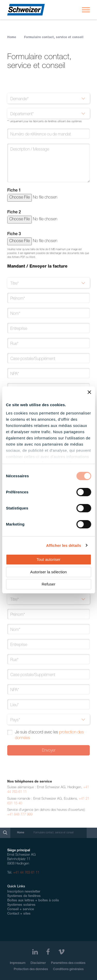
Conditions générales (68, 969)
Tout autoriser (48, 559)
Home (12, 37)
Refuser (48, 584)
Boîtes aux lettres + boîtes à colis (33, 901)
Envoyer (49, 751)
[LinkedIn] (35, 952)
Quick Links (16, 887)
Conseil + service (21, 910)
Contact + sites (19, 914)
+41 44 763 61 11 (26, 873)
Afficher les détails (64, 545)
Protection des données (31, 969)
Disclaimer (38, 963)
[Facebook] (48, 952)
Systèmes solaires (21, 905)
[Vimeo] (61, 952)
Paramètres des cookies (68, 963)
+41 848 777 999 (20, 816)
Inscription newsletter (24, 892)
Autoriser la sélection (48, 572)
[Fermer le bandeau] (89, 392)
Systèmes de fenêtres (24, 896)
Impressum (18, 963)
